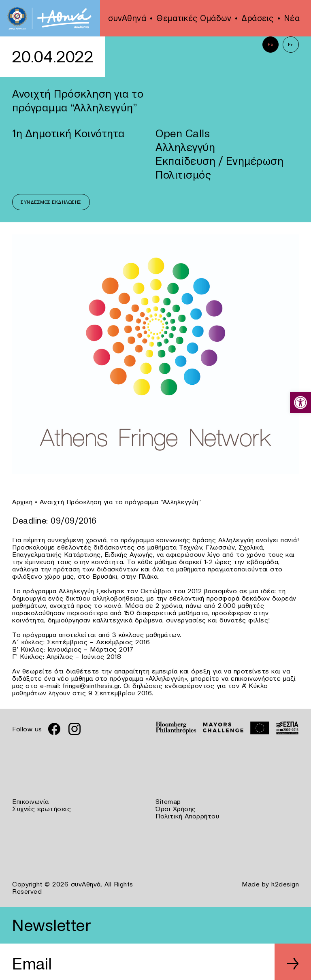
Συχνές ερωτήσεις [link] (42, 809)
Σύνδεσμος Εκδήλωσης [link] (51, 202)
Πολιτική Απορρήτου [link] (187, 816)
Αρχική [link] (22, 502)
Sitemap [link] (168, 801)
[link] (300, 403)
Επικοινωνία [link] (31, 801)
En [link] (291, 45)
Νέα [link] (292, 18)
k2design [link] (285, 884)
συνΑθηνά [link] (127, 18)
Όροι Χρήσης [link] (176, 809)
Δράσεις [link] (258, 18)
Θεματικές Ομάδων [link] (194, 18)
